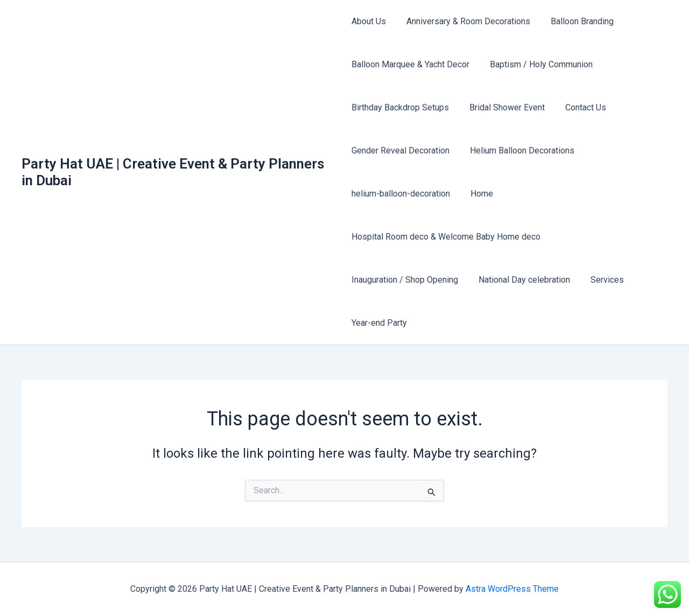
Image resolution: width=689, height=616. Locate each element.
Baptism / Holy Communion (538, 64)
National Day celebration (521, 280)
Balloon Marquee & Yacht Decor (410, 64)
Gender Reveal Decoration (400, 150)
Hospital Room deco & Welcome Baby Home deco (446, 237)
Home (479, 194)
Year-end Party (379, 323)
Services (601, 280)
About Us (369, 21)
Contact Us (579, 107)
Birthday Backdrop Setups (400, 107)
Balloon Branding (576, 21)
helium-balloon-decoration (401, 194)
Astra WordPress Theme (512, 589)
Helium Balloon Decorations (519, 150)
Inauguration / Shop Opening (405, 280)
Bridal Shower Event (504, 107)
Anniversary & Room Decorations (465, 21)
